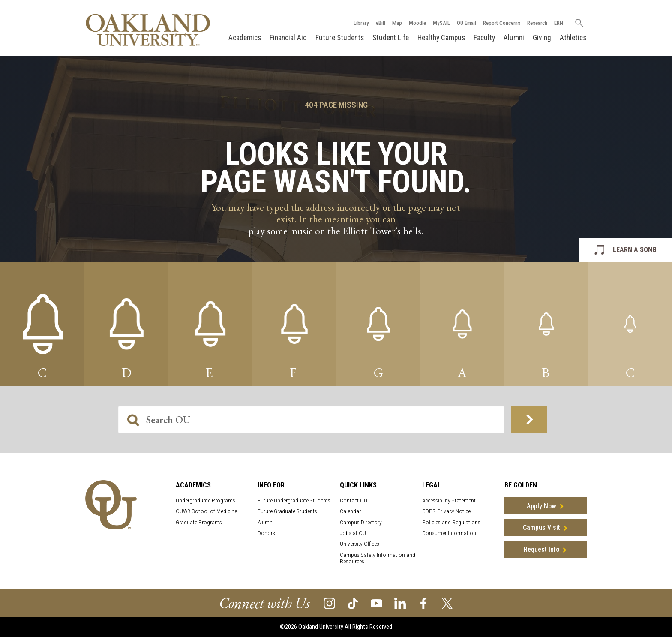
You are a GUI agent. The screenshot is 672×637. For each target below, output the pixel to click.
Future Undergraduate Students (294, 500)
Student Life (391, 38)
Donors (266, 533)
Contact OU (354, 500)
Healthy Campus (441, 38)
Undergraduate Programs (205, 500)
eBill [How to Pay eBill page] (381, 23)
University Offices (360, 544)
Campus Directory (361, 522)
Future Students (340, 38)
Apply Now (541, 506)
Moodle (417, 23)
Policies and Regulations (451, 522)
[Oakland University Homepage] (148, 30)
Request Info (541, 549)
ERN (559, 23)
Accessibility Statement (449, 500)
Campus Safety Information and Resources (378, 558)
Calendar (350, 511)
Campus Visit (541, 527)
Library (361, 23)
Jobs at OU (353, 533)
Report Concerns (502, 23)
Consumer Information (449, 533)
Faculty (484, 38)
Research (537, 23)
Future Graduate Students (287, 511)
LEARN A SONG (635, 250)
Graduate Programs (199, 522)
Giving (542, 38)
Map (397, 23)
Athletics (573, 38)
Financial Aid (288, 38)
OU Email (466, 23)
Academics (245, 38)
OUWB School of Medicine (206, 511)
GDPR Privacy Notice (446, 511)
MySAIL (441, 23)
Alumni (514, 38)
